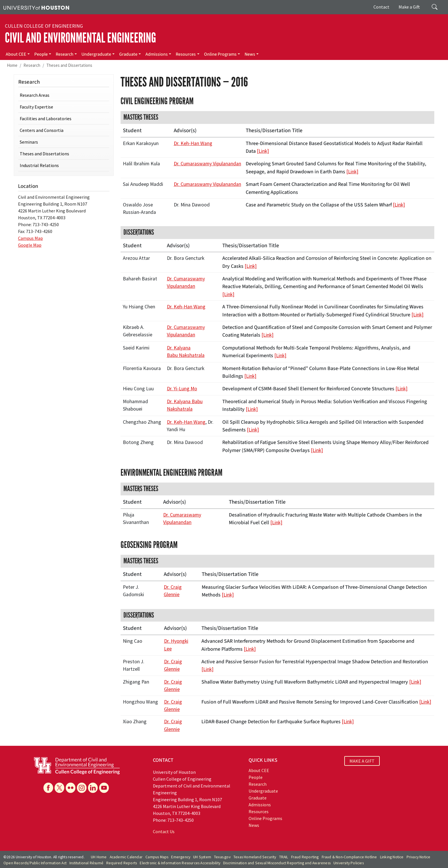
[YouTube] (104, 788)
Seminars (29, 142)
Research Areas (35, 95)
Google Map (30, 245)
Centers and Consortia (42, 130)
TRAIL (284, 857)
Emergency (181, 857)
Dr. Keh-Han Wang (193, 143)
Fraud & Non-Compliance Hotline (349, 857)
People (41, 54)
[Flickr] (71, 788)
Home (12, 65)
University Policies (349, 863)
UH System (202, 857)
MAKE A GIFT (362, 761)
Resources (186, 54)
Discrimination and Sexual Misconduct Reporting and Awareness (277, 863)
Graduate (128, 54)
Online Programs (220, 54)
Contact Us (164, 831)
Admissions (157, 54)
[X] (59, 788)
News (250, 54)
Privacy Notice (419, 857)
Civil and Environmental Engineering (80, 38)
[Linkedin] (93, 788)
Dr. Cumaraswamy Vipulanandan (207, 164)
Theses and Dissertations (69, 65)
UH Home (99, 857)
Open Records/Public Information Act (35, 863)
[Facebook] (48, 788)
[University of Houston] (36, 7)
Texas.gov (222, 857)
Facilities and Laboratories (46, 118)
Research (65, 54)
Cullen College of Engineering (44, 26)
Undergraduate (96, 54)
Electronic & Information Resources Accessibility (180, 863)
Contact (381, 7)
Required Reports (122, 863)
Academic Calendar (126, 857)
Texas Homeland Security (255, 857)
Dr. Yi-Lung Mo (182, 389)
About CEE (16, 54)
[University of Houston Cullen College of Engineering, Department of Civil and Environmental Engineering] (77, 765)
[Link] (263, 151)
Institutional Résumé (86, 863)
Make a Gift (409, 7)
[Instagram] (82, 788)
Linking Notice (392, 857)
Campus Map (30, 238)
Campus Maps (157, 857)
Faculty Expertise (36, 107)
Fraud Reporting (305, 857)
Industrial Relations (39, 165)
